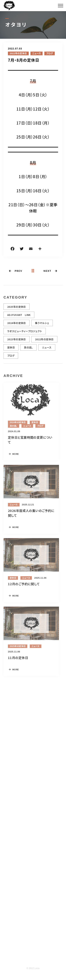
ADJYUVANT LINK (19, 316)
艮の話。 (28, 349)
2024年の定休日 (17, 325)
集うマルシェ (42, 325)
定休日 (11, 349)
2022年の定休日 (18, 54)
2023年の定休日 (17, 341)
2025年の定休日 (17, 308)
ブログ (49, 54)
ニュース (37, 54)
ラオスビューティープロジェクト (25, 333)
